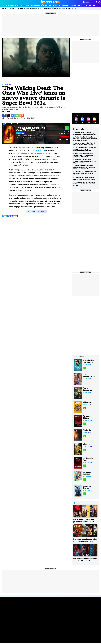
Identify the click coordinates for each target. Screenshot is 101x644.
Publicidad (61, 626)
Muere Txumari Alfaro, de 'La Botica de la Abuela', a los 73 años (84, 133)
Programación (38, 5)
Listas (23, 610)
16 (61, 139)
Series (17, 5)
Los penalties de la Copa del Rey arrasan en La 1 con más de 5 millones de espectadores (85, 149)
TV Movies (25, 611)
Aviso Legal (15, 626)
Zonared (45, 642)
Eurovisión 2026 (66, 611)
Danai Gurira (40, 150)
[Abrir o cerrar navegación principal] (2, 2)
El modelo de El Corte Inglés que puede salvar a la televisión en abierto (85, 173)
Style (17, 642)
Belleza (21, 639)
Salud (37, 639)
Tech (24, 642)
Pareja (27, 639)
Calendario (25, 608)
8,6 (84, 466)
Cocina (41, 639)
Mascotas (59, 639)
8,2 (84, 494)
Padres (32, 639)
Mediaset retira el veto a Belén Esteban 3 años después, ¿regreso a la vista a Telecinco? (85, 139)
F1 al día (29, 642)
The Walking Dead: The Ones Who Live (31, 129)
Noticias (10, 5)
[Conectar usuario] (99, 2)
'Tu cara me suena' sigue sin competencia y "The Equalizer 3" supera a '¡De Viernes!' (84, 155)
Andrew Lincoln (30, 165)
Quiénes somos (5, 626)
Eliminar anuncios (51, 13)
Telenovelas (74, 5)
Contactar (68, 626)
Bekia (12, 639)
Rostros (83, 606)
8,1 (84, 436)
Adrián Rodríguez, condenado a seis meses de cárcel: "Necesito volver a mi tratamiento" (84, 167)
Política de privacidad (25, 626)
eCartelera (29, 637)
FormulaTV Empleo (19, 637)
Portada (5, 606)
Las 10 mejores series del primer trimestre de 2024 (84, 521)
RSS (73, 626)
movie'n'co (46, 637)
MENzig (12, 642)
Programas (63, 5)
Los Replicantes (15, 634)
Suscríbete (85, 612)
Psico (53, 639)
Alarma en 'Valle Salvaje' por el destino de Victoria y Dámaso (84, 144)
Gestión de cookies (51, 626)
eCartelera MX (38, 637)
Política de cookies (38, 626)
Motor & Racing (37, 642)
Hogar (49, 639)
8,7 (84, 368)
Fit (45, 639)
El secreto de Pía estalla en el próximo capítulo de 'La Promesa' (84, 179)
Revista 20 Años (51, 8)
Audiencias (26, 5)
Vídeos (48, 5)
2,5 (84, 408)
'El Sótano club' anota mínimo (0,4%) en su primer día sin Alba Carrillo (84, 184)
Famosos (85, 5)
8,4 (84, 450)
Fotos (54, 5)
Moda (16, 639)
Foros (92, 5)
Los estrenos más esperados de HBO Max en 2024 (85, 560)
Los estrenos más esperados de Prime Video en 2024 (85, 540)
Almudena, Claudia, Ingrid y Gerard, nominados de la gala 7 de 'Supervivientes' (85, 161)
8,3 (84, 424)
